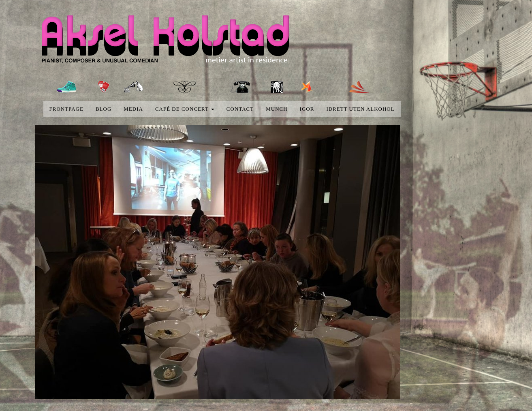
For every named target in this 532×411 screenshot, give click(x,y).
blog (104, 109)
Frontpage (66, 109)
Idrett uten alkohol (360, 109)
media (133, 109)
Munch (277, 109)
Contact (240, 109)
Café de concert (185, 109)
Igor (307, 109)
